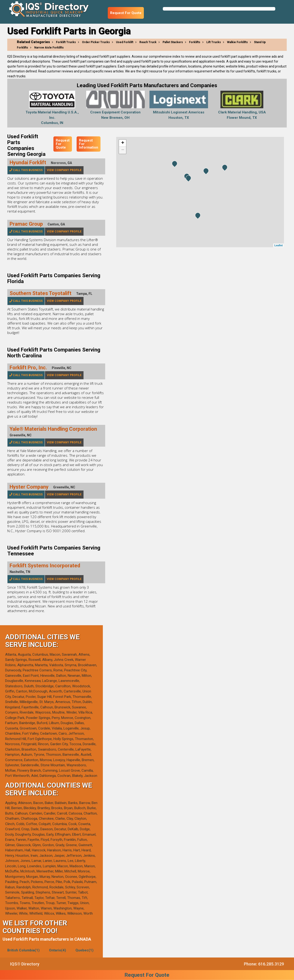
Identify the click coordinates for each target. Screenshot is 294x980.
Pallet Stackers (173, 42)
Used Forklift (125, 42)
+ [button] (123, 143)
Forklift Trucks (66, 42)
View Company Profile (64, 170)
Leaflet (278, 245)
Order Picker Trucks (96, 42)
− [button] (123, 150)
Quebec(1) (84, 950)
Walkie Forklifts (237, 42)
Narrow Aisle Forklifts (49, 48)
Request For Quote (126, 13)
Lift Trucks (214, 42)
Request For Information (89, 144)
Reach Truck (148, 42)
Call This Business (26, 170)
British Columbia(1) (23, 950)
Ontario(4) (58, 950)
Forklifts (195, 42)
